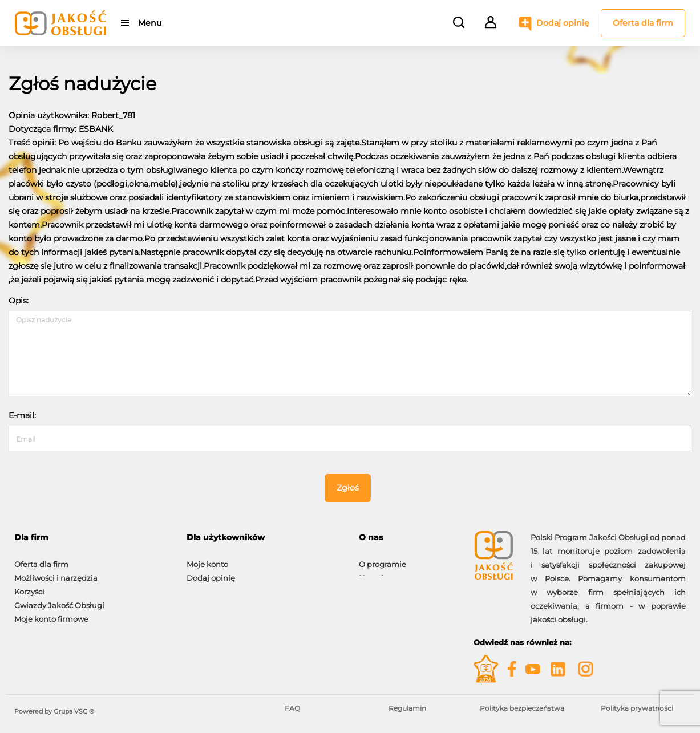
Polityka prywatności (637, 708)
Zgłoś (348, 488)
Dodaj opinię (563, 23)
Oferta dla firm (643, 23)
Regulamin (407, 708)
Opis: (19, 301)
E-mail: (22, 415)
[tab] (92, 538)
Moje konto (207, 558)
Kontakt (374, 572)
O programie (383, 558)
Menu (150, 23)
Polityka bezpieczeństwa (522, 708)
